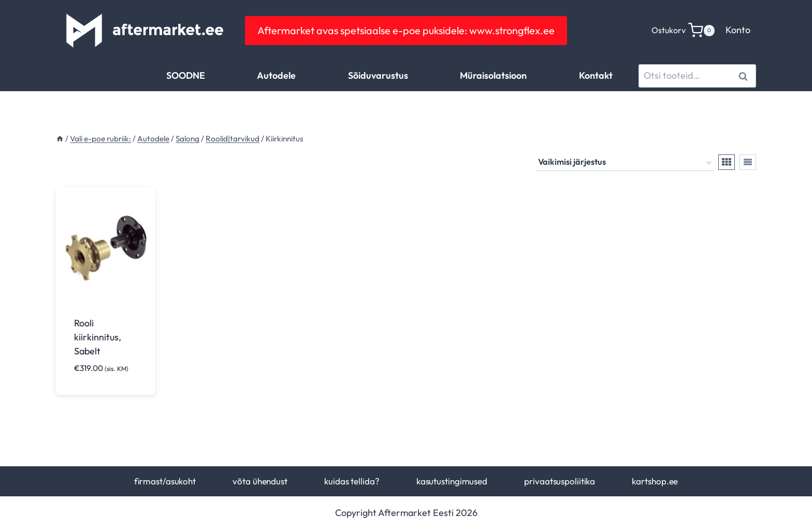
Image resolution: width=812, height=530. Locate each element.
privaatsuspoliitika (560, 481)
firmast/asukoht (165, 481)
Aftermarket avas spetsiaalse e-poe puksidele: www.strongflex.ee (406, 30)
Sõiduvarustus (378, 75)
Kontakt (596, 75)
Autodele (276, 75)
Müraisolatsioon (493, 75)
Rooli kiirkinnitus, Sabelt (98, 337)
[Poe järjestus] (625, 163)
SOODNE (186, 75)
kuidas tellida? (352, 481)
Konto (738, 30)
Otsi (745, 76)
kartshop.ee (655, 481)
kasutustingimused (452, 481)
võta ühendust (260, 481)
